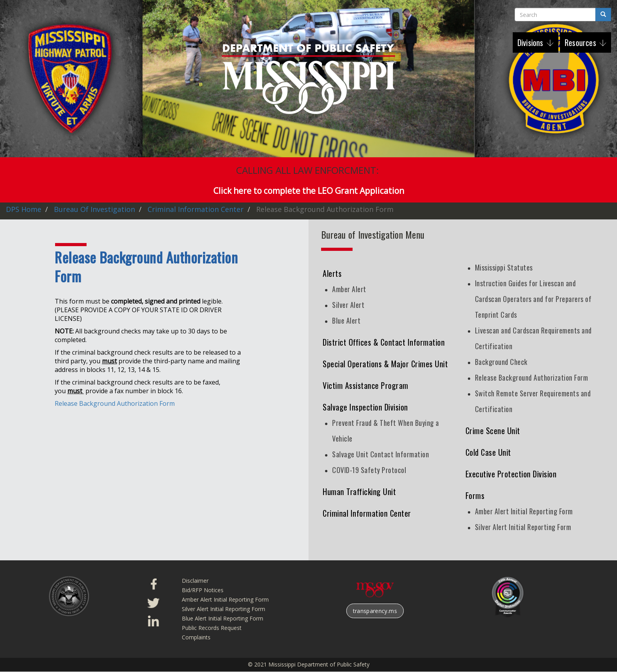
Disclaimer (195, 581)
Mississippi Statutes (504, 267)
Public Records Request (212, 628)
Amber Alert (349, 289)
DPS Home (24, 209)
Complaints (196, 637)
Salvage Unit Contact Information (381, 454)
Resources (581, 42)
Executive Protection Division (511, 474)
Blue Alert (346, 320)
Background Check (501, 362)
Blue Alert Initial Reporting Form (223, 618)
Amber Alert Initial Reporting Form (524, 511)
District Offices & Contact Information (384, 342)
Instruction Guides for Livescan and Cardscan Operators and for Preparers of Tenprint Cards (533, 299)
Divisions (531, 42)
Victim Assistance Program (366, 385)
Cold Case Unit (488, 452)
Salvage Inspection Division (365, 407)
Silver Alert (348, 305)
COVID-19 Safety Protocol (369, 470)
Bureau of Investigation (94, 209)
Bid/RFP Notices (203, 590)
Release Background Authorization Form (115, 403)
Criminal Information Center (196, 209)
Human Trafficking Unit (359, 492)
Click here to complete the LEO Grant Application (309, 191)
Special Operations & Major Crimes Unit (385, 364)
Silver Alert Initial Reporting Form (523, 527)
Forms (475, 495)
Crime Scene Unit (493, 431)
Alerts (332, 273)
